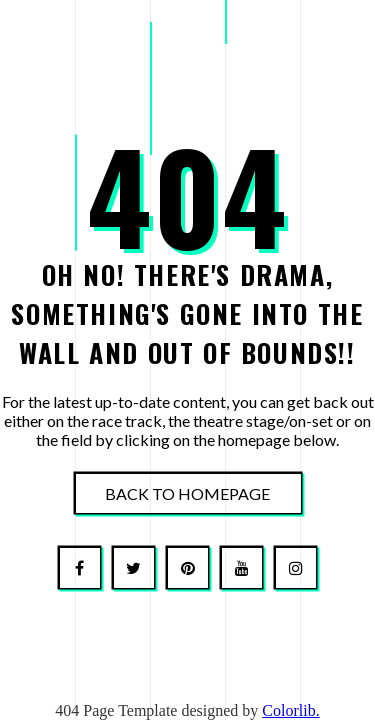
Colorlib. (290, 710)
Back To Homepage (187, 493)
